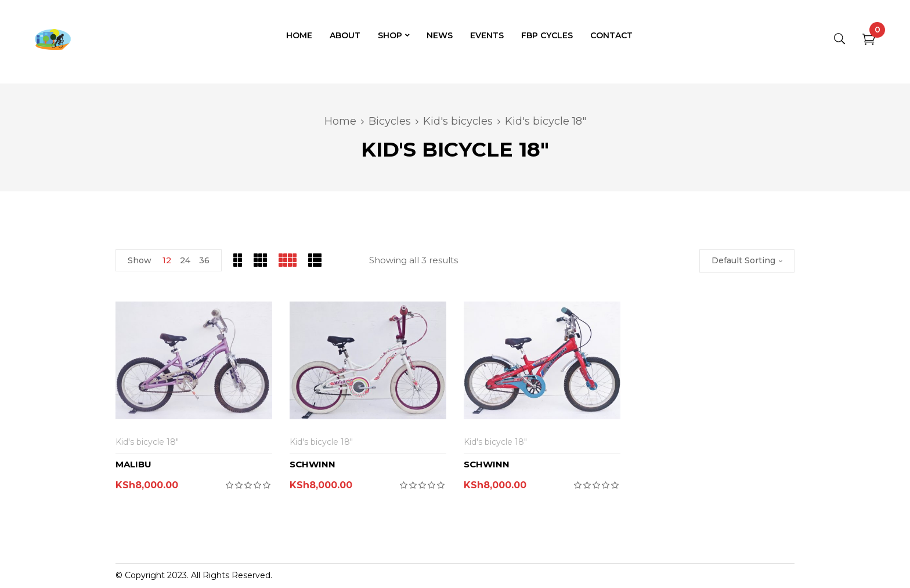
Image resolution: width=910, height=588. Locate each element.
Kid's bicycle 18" (147, 442)
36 (204, 260)
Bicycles (390, 121)
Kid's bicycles (458, 121)
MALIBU (133, 464)
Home (340, 121)
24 (185, 260)
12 (167, 260)
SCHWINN (313, 464)
